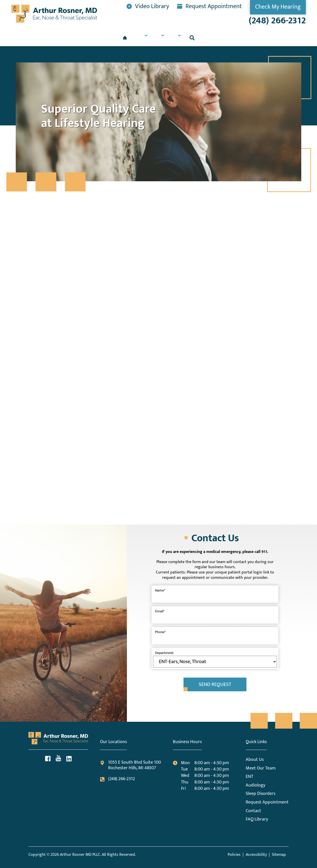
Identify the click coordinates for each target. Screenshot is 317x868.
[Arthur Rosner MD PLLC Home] (54, 13)
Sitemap (279, 855)
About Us (255, 760)
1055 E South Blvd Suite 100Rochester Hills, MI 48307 (130, 765)
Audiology (255, 785)
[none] (117, 38)
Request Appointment (209, 6)
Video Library (148, 6)
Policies (234, 855)
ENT (249, 777)
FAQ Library (257, 819)
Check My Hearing (278, 7)
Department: (164, 653)
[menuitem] (88, 38)
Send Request (215, 684)
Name (160, 590)
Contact (253, 811)
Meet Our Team (261, 768)
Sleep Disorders (261, 794)
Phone (160, 632)
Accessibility (256, 855)
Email (160, 611)
